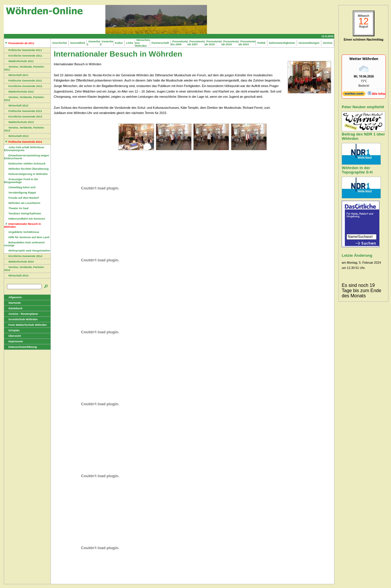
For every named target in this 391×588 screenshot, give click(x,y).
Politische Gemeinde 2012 (23, 81)
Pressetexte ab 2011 (19, 43)
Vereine (328, 43)
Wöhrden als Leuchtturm (22, 203)
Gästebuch (13, 308)
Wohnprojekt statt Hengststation (27, 251)
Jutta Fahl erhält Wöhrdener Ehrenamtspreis (24, 149)
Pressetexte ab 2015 (213, 43)
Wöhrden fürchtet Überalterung (26, 169)
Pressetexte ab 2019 (230, 43)
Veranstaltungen (309, 43)
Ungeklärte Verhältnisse (22, 232)
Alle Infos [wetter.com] (377, 94)
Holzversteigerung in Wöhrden (26, 174)
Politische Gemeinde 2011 (23, 50)
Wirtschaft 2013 (16, 136)
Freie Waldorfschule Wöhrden (25, 325)
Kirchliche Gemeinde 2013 (23, 117)
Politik (261, 43)
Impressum (13, 341)
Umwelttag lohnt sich (20, 187)
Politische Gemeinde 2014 (23, 142)
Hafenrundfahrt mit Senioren (25, 219)
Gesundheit (78, 43)
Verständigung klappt (20, 193)
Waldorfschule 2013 (19, 122)
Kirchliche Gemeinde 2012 (23, 86)
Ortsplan (12, 330)
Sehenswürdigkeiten (282, 43)
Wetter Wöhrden (364, 59)
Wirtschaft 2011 (16, 75)
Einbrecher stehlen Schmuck (25, 164)
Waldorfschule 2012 (19, 92)
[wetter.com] (354, 95)
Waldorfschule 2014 (19, 262)
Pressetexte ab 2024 (247, 43)
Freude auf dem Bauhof (21, 198)
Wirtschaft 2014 (16, 276)
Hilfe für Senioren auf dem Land (27, 237)
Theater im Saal (16, 208)
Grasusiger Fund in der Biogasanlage (21, 181)
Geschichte (60, 43)
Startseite (12, 303)
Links (130, 43)
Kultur (119, 43)
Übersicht (12, 336)
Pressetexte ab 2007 (196, 43)
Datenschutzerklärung (20, 347)
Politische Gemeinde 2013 (23, 111)
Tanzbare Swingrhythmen (23, 214)
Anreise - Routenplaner (21, 314)
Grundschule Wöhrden (21, 319)
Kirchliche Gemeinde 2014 (23, 256)
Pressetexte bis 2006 (179, 43)
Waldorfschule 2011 (19, 61)
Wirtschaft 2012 (16, 106)
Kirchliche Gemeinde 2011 (23, 56)
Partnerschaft (160, 43)
